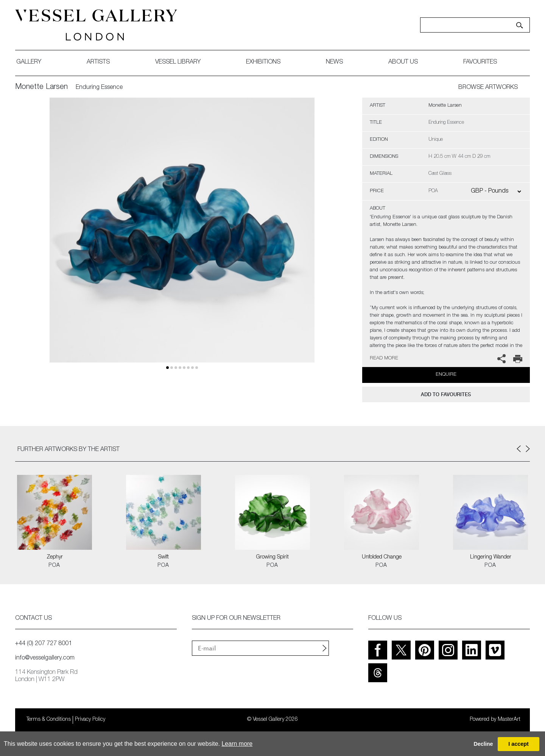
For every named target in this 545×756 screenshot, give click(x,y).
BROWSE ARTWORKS (488, 88)
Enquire (446, 375)
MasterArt (509, 720)
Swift (163, 557)
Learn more (237, 744)
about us (403, 62)
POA (54, 566)
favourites (480, 62)
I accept (519, 744)
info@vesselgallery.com (45, 658)
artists (98, 62)
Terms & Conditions (49, 720)
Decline (483, 744)
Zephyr (55, 557)
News (334, 62)
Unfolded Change (382, 557)
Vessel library (178, 62)
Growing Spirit (272, 557)
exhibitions (263, 62)
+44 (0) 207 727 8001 (44, 644)
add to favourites (446, 394)
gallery (29, 62)
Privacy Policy (90, 720)
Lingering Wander (491, 557)
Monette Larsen (41, 87)
